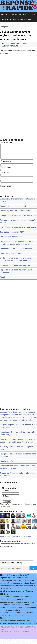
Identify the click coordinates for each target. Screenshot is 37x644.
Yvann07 (12, 43)
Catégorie (4, 27)
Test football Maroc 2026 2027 (12, 235)
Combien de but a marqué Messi (13, 209)
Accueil (5, 15)
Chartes (5, 632)
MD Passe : (7, 499)
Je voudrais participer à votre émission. (15, 268)
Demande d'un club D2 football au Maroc (16, 252)
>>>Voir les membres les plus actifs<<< (16, 539)
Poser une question (20, 19)
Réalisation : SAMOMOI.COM (13, 637)
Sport (12, 27)
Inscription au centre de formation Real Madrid (18, 218)
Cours (4, 19)
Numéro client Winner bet (10, 464)
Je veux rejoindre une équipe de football (16, 214)
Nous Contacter (17, 632)
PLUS (27, 637)
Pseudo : (7, 494)
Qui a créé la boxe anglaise (11, 256)
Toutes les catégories (23, 15)
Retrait (3, 280)
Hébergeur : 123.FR (9, 635)
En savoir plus (31, 629)
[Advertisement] (18, 76)
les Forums (30, 632)
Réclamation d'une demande (11, 240)
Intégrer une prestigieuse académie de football (18, 230)
